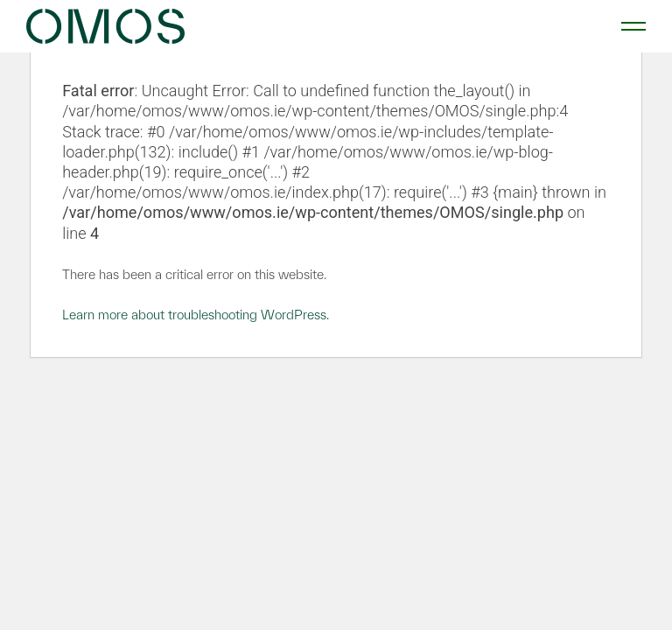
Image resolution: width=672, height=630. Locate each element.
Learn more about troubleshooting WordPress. (196, 315)
